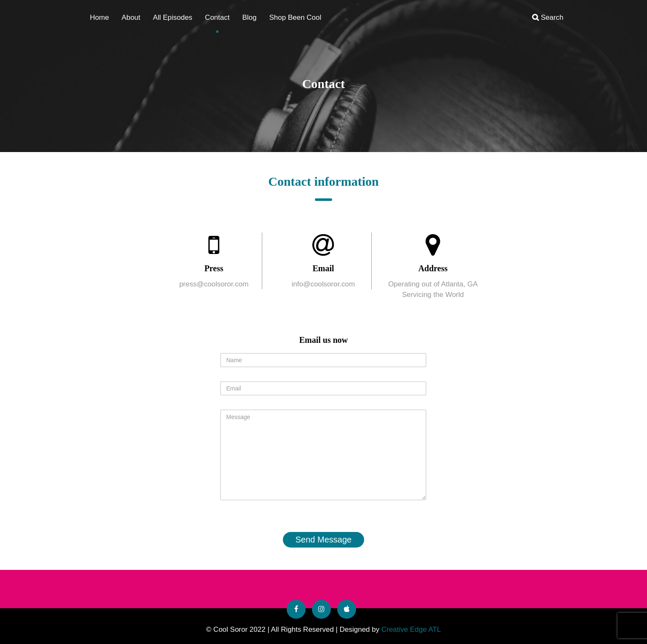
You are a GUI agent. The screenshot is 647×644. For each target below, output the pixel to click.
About (131, 17)
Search (548, 17)
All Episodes (173, 17)
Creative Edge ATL (411, 629)
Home (100, 17)
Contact (217, 17)
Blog (249, 17)
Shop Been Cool (295, 17)
